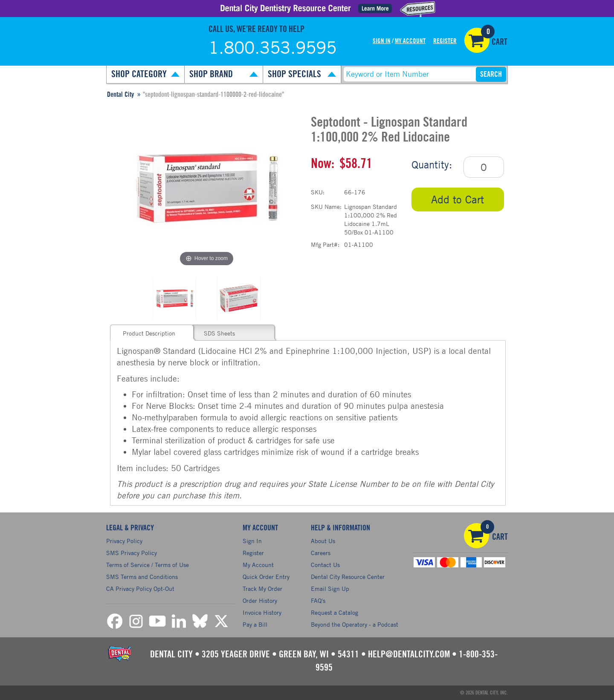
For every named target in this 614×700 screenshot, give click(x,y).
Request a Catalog (335, 612)
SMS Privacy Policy (132, 553)
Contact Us (325, 565)
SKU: (318, 192)
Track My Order (262, 589)
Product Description (149, 333)
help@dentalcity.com (409, 654)
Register (445, 41)
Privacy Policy (124, 541)
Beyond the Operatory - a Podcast (355, 624)
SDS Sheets (219, 333)
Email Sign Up (330, 589)
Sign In (382, 41)
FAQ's (318, 600)
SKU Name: (326, 207)
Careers (321, 553)
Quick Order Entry (266, 577)
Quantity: (432, 165)
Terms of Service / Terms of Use (148, 565)
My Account (410, 41)
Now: (323, 164)
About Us (323, 541)
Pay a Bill (255, 624)
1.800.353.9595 (272, 47)
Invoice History (262, 612)
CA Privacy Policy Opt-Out (140, 589)
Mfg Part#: (325, 244)
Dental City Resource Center (348, 577)
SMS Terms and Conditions (142, 577)
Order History (260, 600)
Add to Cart (458, 199)
